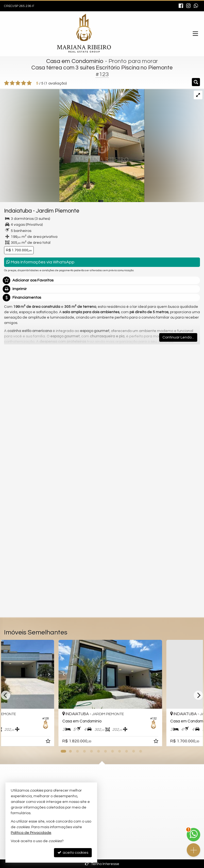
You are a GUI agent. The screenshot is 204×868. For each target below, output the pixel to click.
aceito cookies (73, 853)
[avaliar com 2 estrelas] (12, 83)
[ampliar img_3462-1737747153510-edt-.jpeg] (72, 145)
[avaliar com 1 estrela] (7, 83)
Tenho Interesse (102, 864)
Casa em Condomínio (75, 61)
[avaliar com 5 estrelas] (29, 83)
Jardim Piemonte (58, 211)
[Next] (198, 695)
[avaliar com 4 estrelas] (24, 83)
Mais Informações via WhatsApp (40, 262)
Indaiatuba (18, 211)
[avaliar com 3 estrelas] (18, 83)
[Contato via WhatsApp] (193, 835)
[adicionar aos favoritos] (148, 742)
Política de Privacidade (31, 833)
